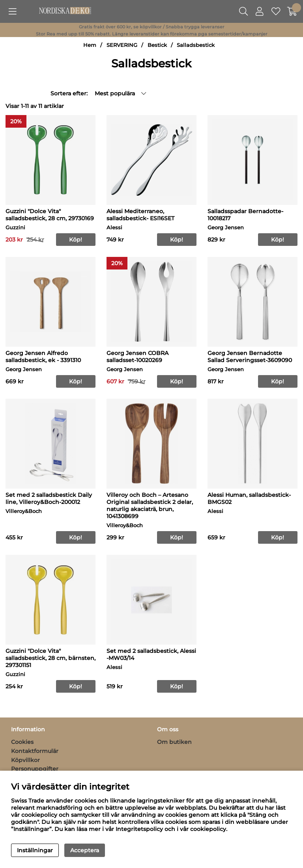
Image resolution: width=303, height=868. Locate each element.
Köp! (278, 537)
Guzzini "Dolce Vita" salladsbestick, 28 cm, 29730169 (50, 215)
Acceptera (85, 850)
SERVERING (122, 45)
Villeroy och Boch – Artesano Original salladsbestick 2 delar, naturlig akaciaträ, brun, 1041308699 (150, 506)
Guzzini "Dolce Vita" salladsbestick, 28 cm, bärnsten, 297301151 (50, 658)
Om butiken (174, 742)
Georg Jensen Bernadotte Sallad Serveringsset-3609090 (250, 357)
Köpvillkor (25, 760)
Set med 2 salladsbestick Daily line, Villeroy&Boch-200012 (49, 498)
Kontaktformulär (35, 751)
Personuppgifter (35, 769)
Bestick (157, 45)
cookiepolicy (208, 829)
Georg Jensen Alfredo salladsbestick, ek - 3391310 (43, 357)
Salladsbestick (196, 45)
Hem (90, 45)
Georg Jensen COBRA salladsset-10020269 (137, 357)
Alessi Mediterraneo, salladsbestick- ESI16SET (140, 215)
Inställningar (35, 850)
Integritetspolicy (139, 829)
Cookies (22, 742)
